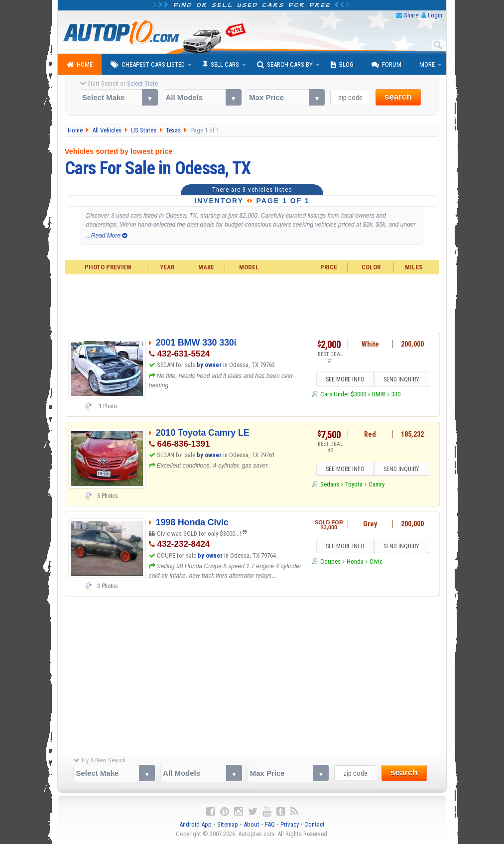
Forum (386, 65)
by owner (209, 365)
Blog (342, 65)
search (398, 97)
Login (435, 15)
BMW (379, 394)
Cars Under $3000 (343, 394)
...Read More (107, 236)
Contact (315, 824)
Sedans (330, 484)
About (252, 824)
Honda (355, 561)
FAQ (270, 824)
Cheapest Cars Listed (148, 65)
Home (80, 65)
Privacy (290, 824)
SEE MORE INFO (345, 379)
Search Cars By (285, 65)
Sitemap (228, 824)
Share (411, 15)
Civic (376, 561)
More (427, 64)
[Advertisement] (252, 302)
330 (396, 394)
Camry (377, 484)
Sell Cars (221, 65)
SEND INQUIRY (401, 379)
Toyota (354, 484)
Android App (195, 824)
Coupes (330, 561)
